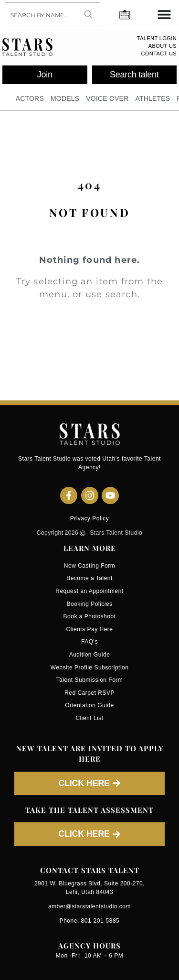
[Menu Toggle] (164, 14)
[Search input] (42, 14)
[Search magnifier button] (88, 14)
